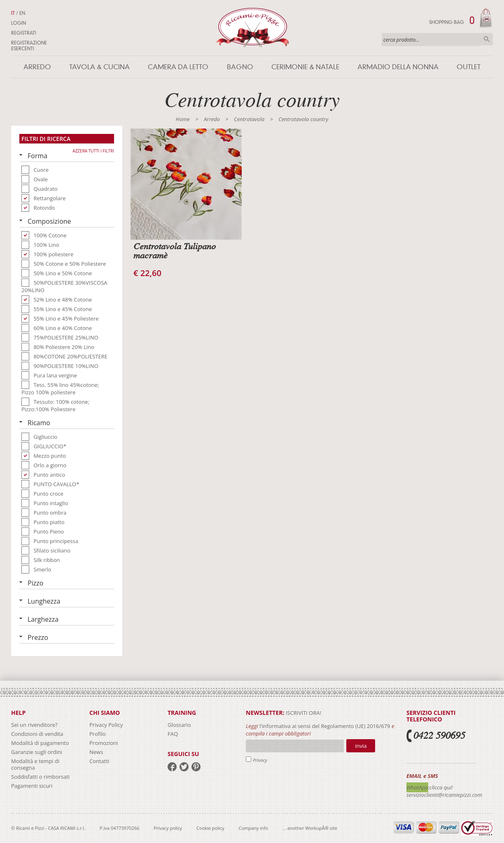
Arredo (37, 67)
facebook (172, 767)
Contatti (99, 761)
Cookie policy (210, 828)
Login (19, 23)
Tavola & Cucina (99, 67)
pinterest (196, 767)
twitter (184, 767)
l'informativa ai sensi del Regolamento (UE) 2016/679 (325, 726)
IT (13, 13)
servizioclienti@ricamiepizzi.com (444, 795)
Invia (361, 746)
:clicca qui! (441, 787)
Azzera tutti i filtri (93, 151)
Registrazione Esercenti (29, 46)
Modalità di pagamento (40, 743)
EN (22, 13)
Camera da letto (178, 67)
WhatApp (417, 787)
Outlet (469, 67)
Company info (254, 828)
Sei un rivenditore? (34, 725)
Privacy (260, 760)
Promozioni (104, 743)
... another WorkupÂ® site (310, 828)
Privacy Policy (106, 725)
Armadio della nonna (398, 67)
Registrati (24, 33)
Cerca (487, 39)
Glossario (179, 725)
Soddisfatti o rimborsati (40, 777)
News (96, 752)
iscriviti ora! (303, 713)
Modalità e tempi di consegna (35, 764)
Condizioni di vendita (37, 734)
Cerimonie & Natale (305, 67)
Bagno (240, 67)
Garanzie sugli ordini (37, 752)
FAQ (173, 734)
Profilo (98, 734)
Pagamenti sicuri (32, 786)
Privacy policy (168, 828)
